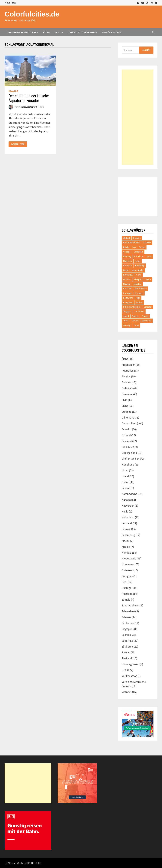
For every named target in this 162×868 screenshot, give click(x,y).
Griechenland (129, 453)
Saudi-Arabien (130, 605)
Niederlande (129, 558)
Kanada (126, 500)
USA (124, 670)
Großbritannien (131, 459)
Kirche (139, 275)
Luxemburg (128, 535)
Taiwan (126, 652)
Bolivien (126, 382)
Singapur (127, 311)
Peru (124, 582)
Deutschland (129, 423)
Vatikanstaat (129, 676)
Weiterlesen (18, 144)
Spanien (126, 635)
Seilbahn (148, 307)
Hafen (138, 261)
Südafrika (127, 641)
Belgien (126, 376)
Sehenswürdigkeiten (132, 307)
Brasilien (147, 243)
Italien (125, 482)
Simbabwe (128, 623)
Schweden (128, 611)
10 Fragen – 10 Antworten (23, 32)
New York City (141, 289)
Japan (125, 488)
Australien (128, 371)
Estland (126, 435)
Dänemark (128, 417)
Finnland (127, 441)
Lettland (127, 523)
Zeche (136, 325)
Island (126, 270)
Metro (148, 279)
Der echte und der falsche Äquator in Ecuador (29, 98)
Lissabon (127, 279)
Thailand (127, 658)
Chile (125, 400)
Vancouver (146, 321)
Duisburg (127, 256)
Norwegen (128, 293)
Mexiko (126, 547)
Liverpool (138, 279)
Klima (46, 32)
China (125, 406)
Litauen (126, 529)
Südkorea (127, 647)
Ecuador (13, 91)
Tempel (145, 316)
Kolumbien (128, 517)
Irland (125, 470)
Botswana (128, 388)
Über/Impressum (112, 32)
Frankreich (128, 447)
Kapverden (128, 506)
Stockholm (139, 311)
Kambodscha (138, 270)
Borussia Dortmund (132, 243)
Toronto (135, 321)
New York (127, 289)
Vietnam (127, 692)
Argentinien (128, 365)
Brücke (126, 247)
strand (126, 316)
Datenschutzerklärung (82, 32)
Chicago (127, 252)
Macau (126, 541)
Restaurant (128, 298)
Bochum (137, 238)
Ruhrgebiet (128, 302)
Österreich (128, 570)
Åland (125, 359)
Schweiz (126, 617)
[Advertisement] (137, 117)
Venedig (127, 325)
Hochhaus (128, 266)
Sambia (126, 600)
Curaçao (127, 412)
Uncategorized (130, 664)
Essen (149, 256)
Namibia (127, 553)
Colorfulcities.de (32, 14)
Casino (142, 247)
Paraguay (127, 576)
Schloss (139, 302)
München (138, 284)
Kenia (125, 511)
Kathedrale (128, 275)
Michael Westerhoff (28, 107)
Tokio (126, 321)
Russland (127, 594)
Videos (59, 32)
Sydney (135, 316)
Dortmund (138, 252)
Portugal (139, 293)
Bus (134, 247)
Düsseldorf (139, 256)
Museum (127, 284)
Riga (138, 298)
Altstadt (127, 238)
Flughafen (128, 261)
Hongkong (140, 266)
